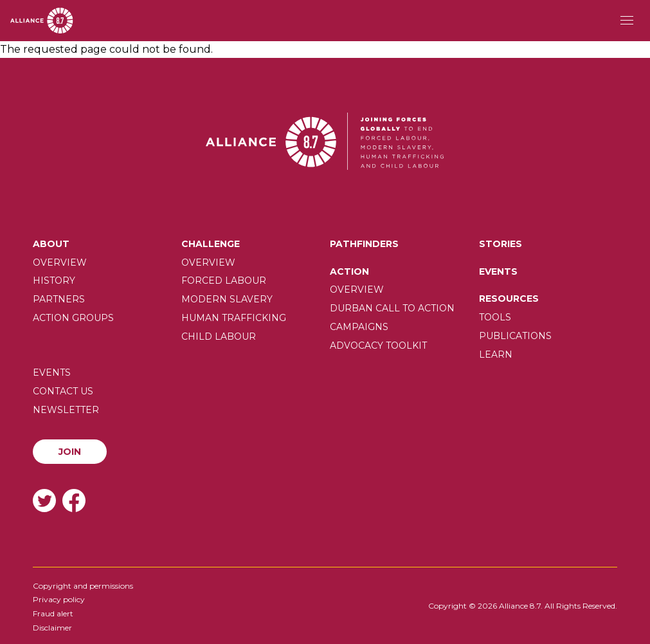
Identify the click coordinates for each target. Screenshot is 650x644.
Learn (496, 354)
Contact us (63, 391)
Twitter (44, 500)
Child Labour (219, 336)
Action (349, 271)
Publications (515, 336)
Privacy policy (59, 599)
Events (498, 271)
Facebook (74, 500)
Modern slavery (227, 299)
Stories (501, 244)
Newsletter (66, 410)
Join (70, 452)
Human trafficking (234, 318)
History (54, 281)
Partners (59, 299)
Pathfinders (364, 244)
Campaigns (359, 327)
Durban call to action (392, 308)
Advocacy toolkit (378, 345)
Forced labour (224, 281)
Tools (495, 317)
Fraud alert (53, 613)
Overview (60, 262)
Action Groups (73, 318)
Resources (509, 299)
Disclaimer (52, 628)
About (51, 244)
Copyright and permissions (83, 586)
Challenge (211, 244)
